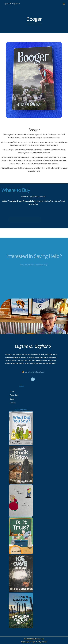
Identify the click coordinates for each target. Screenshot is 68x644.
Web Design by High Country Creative (34, 642)
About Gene (14, 395)
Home (12, 391)
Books (12, 399)
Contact (13, 403)
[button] (64, 4)
